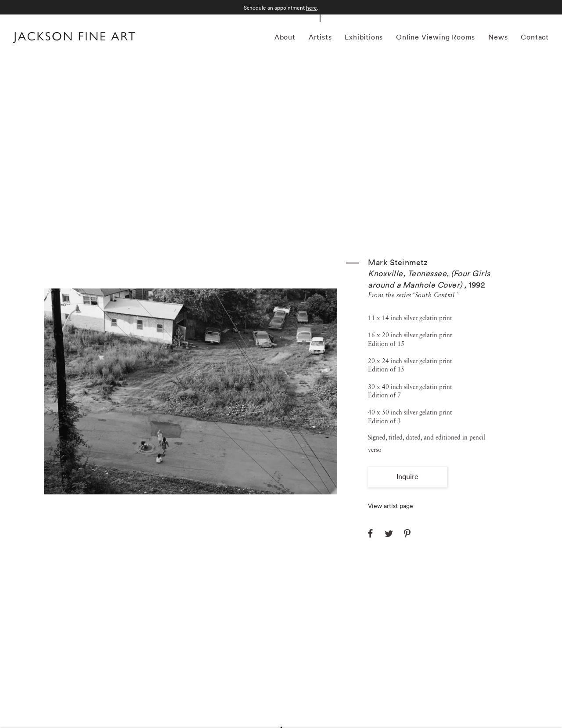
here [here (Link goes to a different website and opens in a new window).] (312, 8)
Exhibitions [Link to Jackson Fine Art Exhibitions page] (364, 37)
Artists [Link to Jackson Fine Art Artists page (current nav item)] (320, 37)
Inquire (407, 476)
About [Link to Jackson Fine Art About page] (285, 37)
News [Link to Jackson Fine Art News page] (498, 37)
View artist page (391, 506)
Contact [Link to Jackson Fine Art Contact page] (535, 37)
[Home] (74, 39)
